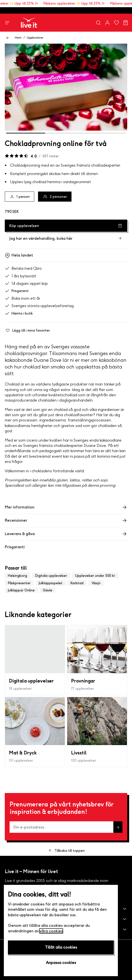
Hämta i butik (19, 313)
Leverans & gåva (66, 534)
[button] (66, 909)
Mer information (66, 507)
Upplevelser (35, 38)
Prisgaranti (17, 291)
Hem (18, 38)
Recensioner (66, 520)
